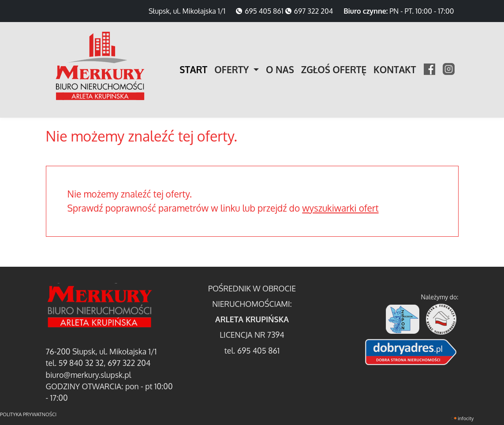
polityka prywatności (28, 414)
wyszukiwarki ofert (340, 208)
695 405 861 (264, 11)
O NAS (280, 70)
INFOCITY (466, 418)
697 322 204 (314, 11)
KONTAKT (395, 70)
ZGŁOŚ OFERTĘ (334, 70)
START (193, 70)
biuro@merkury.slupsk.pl (89, 375)
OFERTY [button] (233, 70)
